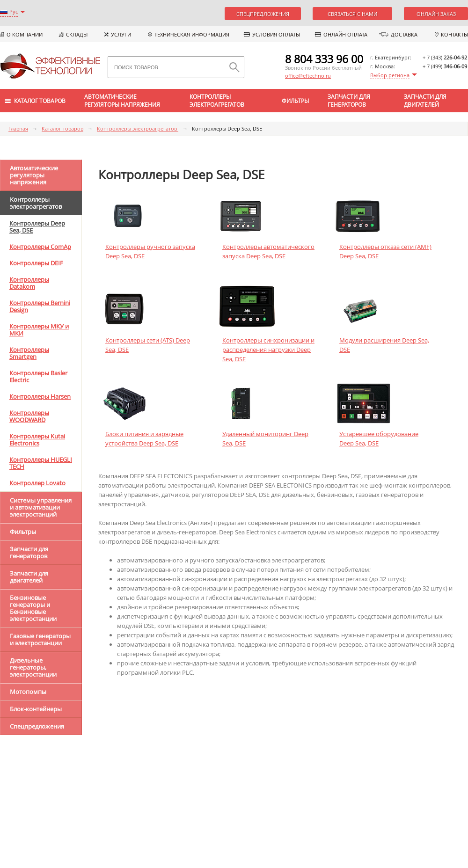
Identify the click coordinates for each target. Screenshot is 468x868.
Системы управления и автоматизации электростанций (41, 507)
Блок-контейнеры (36, 709)
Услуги (121, 34)
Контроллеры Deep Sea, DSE (37, 227)
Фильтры (295, 101)
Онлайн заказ (436, 14)
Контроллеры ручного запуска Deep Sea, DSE (150, 251)
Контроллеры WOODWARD (29, 416)
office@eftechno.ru (308, 76)
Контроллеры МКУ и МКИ (39, 330)
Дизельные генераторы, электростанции (33, 667)
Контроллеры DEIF (36, 263)
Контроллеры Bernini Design (40, 306)
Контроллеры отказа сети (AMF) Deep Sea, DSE (385, 251)
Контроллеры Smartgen (29, 353)
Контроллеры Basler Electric (38, 376)
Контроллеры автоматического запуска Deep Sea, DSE (268, 251)
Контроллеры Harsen (40, 396)
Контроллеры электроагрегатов (217, 101)
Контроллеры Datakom (29, 283)
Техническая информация (192, 34)
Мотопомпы (28, 692)
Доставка (404, 34)
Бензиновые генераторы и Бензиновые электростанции (33, 608)
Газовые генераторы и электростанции (40, 639)
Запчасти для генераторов (349, 101)
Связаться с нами (352, 14)
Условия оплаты (276, 34)
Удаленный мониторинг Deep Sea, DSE (265, 438)
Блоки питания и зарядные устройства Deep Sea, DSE (144, 438)
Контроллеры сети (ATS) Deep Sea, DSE (148, 345)
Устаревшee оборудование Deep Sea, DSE (379, 438)
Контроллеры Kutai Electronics (37, 440)
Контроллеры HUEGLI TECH (41, 463)
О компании (25, 34)
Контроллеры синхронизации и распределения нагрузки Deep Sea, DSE (268, 350)
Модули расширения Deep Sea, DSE (384, 345)
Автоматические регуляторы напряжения (122, 101)
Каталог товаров (62, 128)
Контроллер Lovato (37, 483)
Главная (18, 128)
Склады (77, 34)
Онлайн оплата (345, 34)
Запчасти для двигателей (425, 101)
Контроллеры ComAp (40, 247)
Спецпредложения (263, 14)
